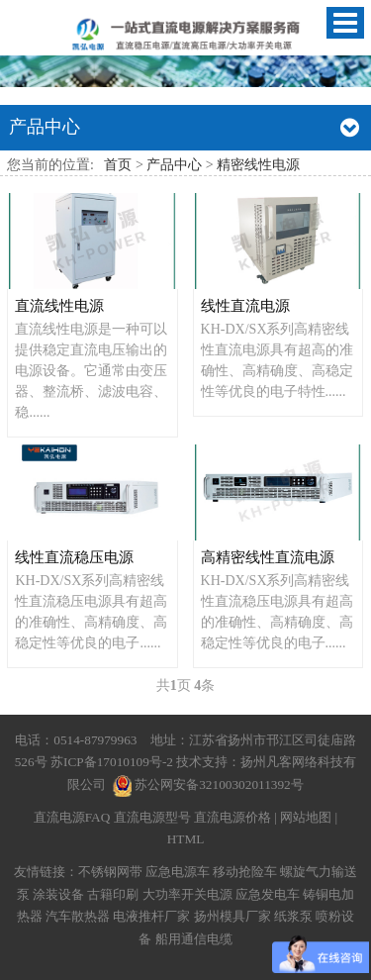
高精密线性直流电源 (268, 557)
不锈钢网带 (110, 872)
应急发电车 (268, 894)
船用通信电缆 (194, 939)
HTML (186, 839)
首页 (118, 165)
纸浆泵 (293, 916)
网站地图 (306, 817)
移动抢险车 (245, 872)
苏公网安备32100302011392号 (219, 784)
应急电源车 (178, 872)
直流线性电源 (59, 305)
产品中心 (174, 165)
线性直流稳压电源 (74, 557)
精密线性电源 (258, 165)
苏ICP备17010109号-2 (113, 762)
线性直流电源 (245, 305)
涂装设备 (58, 894)
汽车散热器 (78, 916)
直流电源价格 (232, 817)
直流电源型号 (152, 817)
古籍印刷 (113, 894)
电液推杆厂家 (151, 916)
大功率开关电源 (187, 894)
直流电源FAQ (72, 817)
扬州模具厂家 (232, 916)
